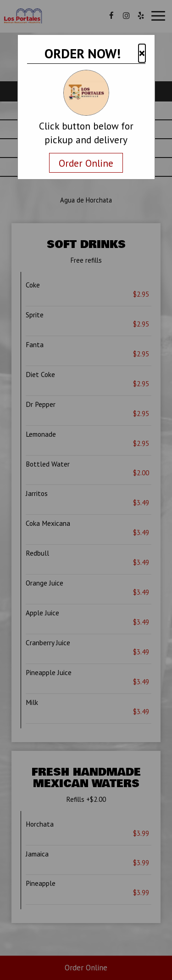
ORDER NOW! (83, 53)
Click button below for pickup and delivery (86, 133)
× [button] (142, 53)
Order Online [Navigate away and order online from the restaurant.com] (86, 163)
